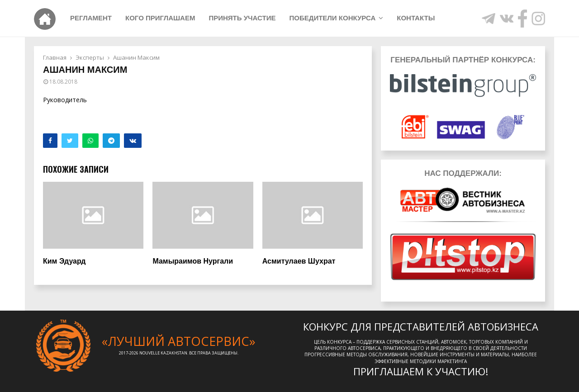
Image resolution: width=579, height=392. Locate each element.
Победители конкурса (332, 18)
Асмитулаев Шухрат (299, 261)
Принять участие (242, 18)
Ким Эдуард (64, 261)
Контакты (416, 18)
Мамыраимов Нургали (193, 261)
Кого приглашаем (160, 18)
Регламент (91, 18)
